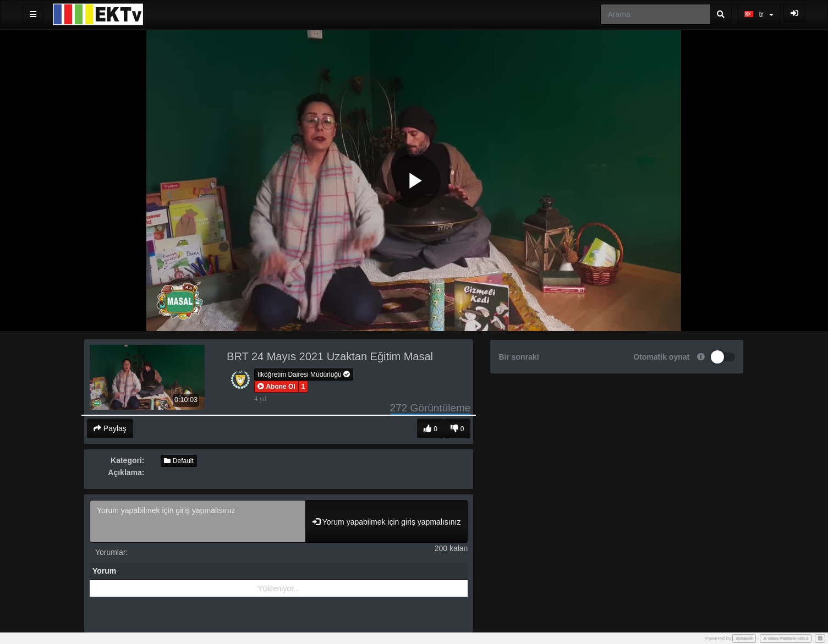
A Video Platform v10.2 (786, 638)
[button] (276, 387)
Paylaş (110, 428)
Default (179, 461)
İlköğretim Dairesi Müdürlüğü (304, 375)
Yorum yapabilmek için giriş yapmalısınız (198, 521)
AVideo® (744, 638)
